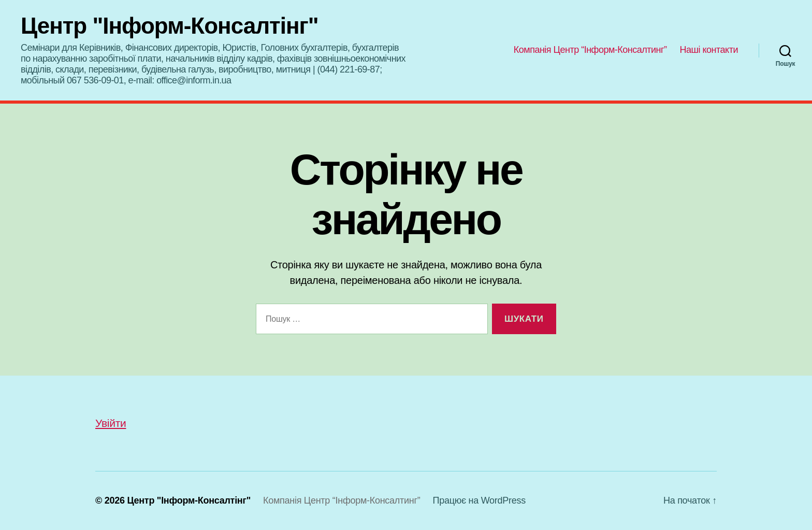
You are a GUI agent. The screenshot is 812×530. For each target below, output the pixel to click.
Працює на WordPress (479, 500)
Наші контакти (709, 50)
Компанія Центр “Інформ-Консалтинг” (590, 50)
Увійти (111, 423)
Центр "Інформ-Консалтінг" (170, 26)
